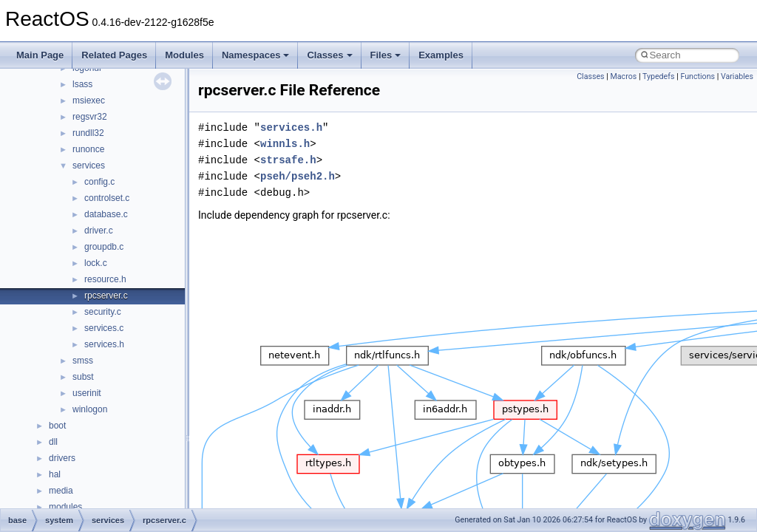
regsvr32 (90, 117)
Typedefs (659, 76)
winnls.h (285, 144)
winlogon (90, 409)
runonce (88, 149)
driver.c (99, 231)
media (61, 491)
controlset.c (107, 198)
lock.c (96, 263)
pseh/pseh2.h (298, 176)
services (89, 166)
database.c (106, 214)
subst (83, 377)
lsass (82, 84)
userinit (87, 393)
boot (57, 426)
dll (53, 442)
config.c (99, 182)
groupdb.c (104, 247)
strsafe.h (288, 160)
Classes (329, 55)
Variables (737, 76)
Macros (624, 76)
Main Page (40, 55)
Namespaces (256, 55)
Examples (441, 55)
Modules (184, 55)
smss (83, 361)
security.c (103, 312)
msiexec (89, 100)
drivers (62, 458)
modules (65, 507)
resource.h (105, 279)
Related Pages (114, 55)
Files (386, 55)
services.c (104, 328)
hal (55, 474)
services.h (104, 344)
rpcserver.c (106, 296)
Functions (697, 76)
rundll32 (88, 133)
